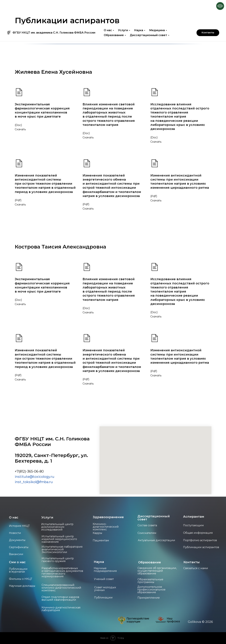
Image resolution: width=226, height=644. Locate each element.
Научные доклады (22, 586)
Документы (17, 540)
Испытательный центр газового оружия (58, 560)
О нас (108, 6)
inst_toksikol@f (28, 482)
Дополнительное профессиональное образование (151, 590)
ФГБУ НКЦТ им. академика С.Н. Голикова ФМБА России (54, 8)
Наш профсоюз (173, 620)
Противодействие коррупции (138, 620)
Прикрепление (149, 598)
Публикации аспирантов (201, 547)
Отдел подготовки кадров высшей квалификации (60, 598)
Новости (15, 533)
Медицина (157, 6)
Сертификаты (19, 547)
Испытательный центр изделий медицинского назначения (59, 539)
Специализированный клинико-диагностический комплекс (61, 588)
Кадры (97, 533)
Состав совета (147, 525)
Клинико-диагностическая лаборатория (61, 609)
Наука (139, 6)
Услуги (123, 6)
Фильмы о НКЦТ (21, 579)
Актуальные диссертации (156, 540)
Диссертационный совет (149, 11)
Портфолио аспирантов (200, 540)
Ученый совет (104, 579)
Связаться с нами (196, 568)
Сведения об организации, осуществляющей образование (157, 571)
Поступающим (193, 525)
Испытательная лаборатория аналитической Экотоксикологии (62, 549)
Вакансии (16, 554)
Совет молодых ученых (105, 589)
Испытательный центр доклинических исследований (57, 527)
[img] (122, 620)
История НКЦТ (19, 526)
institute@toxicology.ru (35, 477)
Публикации (103, 598)
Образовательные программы (150, 581)
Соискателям (147, 533)
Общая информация (198, 533)
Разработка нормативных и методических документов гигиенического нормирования (62, 572)
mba (45, 482)
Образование (114, 11)
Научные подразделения (105, 570)
